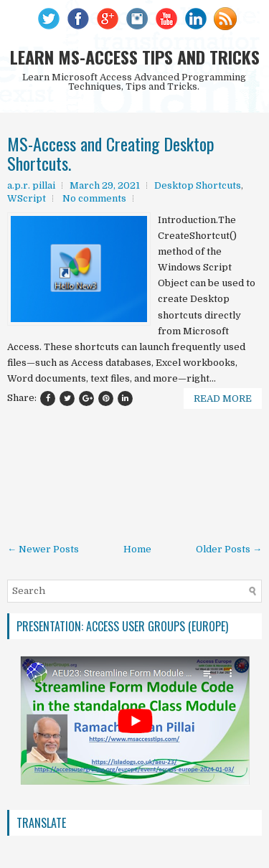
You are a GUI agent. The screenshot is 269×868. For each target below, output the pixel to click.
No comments (94, 198)
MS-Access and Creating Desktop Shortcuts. (111, 153)
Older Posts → (229, 549)
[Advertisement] (134, 478)
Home (137, 549)
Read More (223, 398)
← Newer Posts (43, 549)
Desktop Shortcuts (198, 185)
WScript (27, 198)
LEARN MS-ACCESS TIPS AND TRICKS (135, 57)
